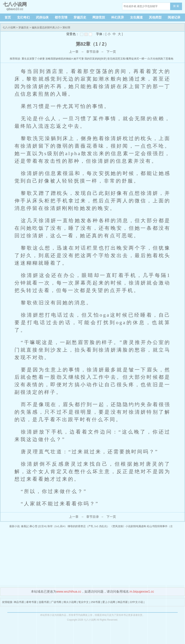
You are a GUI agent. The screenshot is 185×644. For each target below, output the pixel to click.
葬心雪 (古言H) (38, 526)
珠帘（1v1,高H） (57, 526)
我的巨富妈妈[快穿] (95, 59)
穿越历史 (80, 17)
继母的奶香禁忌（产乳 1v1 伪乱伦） (88, 526)
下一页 (111, 52)
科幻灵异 (118, 17)
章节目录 (93, 52)
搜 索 (176, 6)
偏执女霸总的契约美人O (46, 27)
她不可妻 (79, 59)
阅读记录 (174, 17)
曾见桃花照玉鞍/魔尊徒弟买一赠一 (127, 59)
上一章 (74, 52)
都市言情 (61, 17)
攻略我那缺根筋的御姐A (59, 59)
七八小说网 (9, 27)
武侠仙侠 (42, 17)
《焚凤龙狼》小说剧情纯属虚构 (128, 526)
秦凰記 (25, 526)
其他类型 (155, 17)
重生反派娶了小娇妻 (33, 59)
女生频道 (136, 17)
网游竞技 (99, 17)
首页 (8, 17)
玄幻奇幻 (23, 17)
